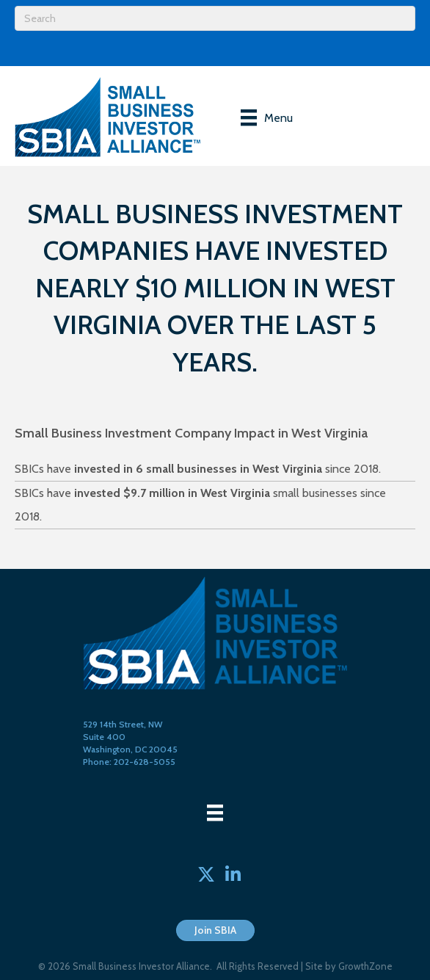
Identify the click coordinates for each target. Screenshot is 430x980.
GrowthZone (365, 966)
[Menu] (267, 117)
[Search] (215, 18)
